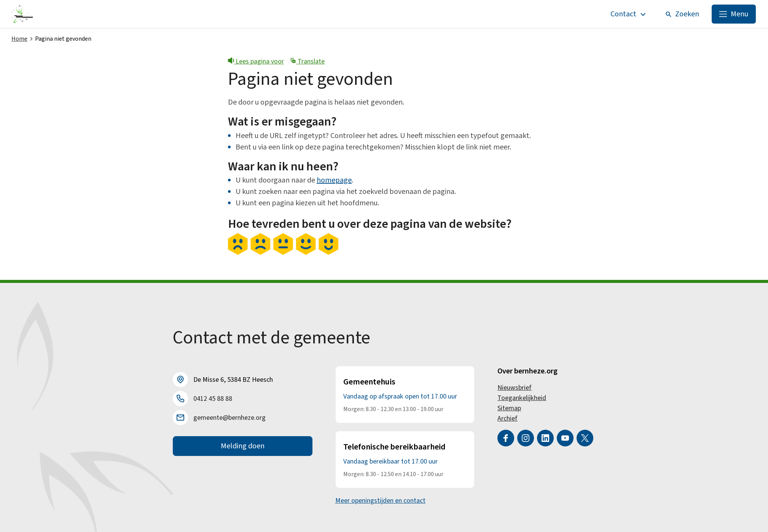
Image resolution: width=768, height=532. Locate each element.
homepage (334, 180)
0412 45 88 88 (213, 399)
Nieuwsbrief (515, 388)
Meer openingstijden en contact (380, 501)
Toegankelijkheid (522, 398)
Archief (507, 418)
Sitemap (509, 408)
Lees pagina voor (256, 61)
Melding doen (243, 446)
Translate (307, 61)
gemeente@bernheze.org (229, 418)
